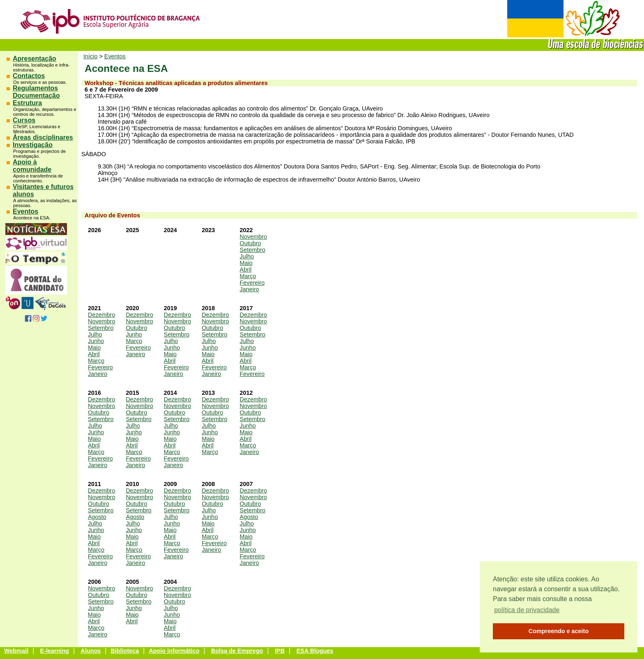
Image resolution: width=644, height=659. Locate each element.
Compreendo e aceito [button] (559, 631)
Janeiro (250, 289)
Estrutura (27, 103)
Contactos (29, 76)
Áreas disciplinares (43, 137)
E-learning (55, 651)
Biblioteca (125, 651)
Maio (246, 263)
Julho (247, 256)
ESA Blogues (315, 651)
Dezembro (101, 315)
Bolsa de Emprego (237, 651)
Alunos (91, 651)
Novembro (253, 237)
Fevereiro (252, 283)
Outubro (251, 243)
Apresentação (34, 59)
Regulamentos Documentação (36, 92)
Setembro (253, 250)
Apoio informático (174, 651)
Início (90, 56)
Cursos (24, 120)
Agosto (97, 517)
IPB (280, 651)
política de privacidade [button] (527, 610)
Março (248, 276)
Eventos (25, 211)
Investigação (33, 145)
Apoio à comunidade (32, 166)
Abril (246, 270)
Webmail (16, 651)
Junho (96, 341)
